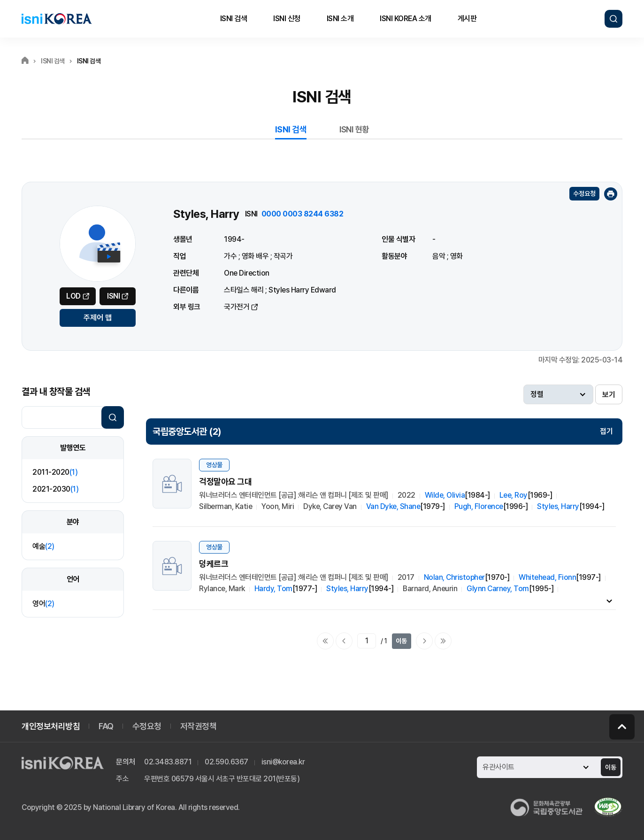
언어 (73, 579)
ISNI (113, 296)
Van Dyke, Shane (393, 506)
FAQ (106, 726)
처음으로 (325, 641)
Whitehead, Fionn (547, 577)
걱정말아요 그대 (225, 482)
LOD (73, 296)
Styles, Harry (558, 506)
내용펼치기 (609, 601)
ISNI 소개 (340, 19)
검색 (613, 19)
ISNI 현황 (354, 129)
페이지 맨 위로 (622, 727)
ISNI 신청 (287, 19)
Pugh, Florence (479, 506)
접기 (606, 431)
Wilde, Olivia (445, 495)
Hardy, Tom (273, 589)
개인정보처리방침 (51, 726)
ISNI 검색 (234, 19)
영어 (43, 604)
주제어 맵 (98, 318)
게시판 (467, 19)
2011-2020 (55, 472)
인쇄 (611, 194)
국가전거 (237, 307)
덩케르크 (214, 564)
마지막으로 (443, 641)
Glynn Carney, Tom (498, 589)
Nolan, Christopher (454, 577)
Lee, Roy (514, 495)
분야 (73, 522)
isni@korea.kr (283, 762)
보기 (609, 395)
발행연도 (73, 448)
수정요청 (584, 193)
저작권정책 (199, 726)
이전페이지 (344, 641)
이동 (401, 641)
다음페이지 (424, 641)
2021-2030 (55, 489)
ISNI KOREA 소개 (406, 19)
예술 (43, 546)
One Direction (247, 273)
